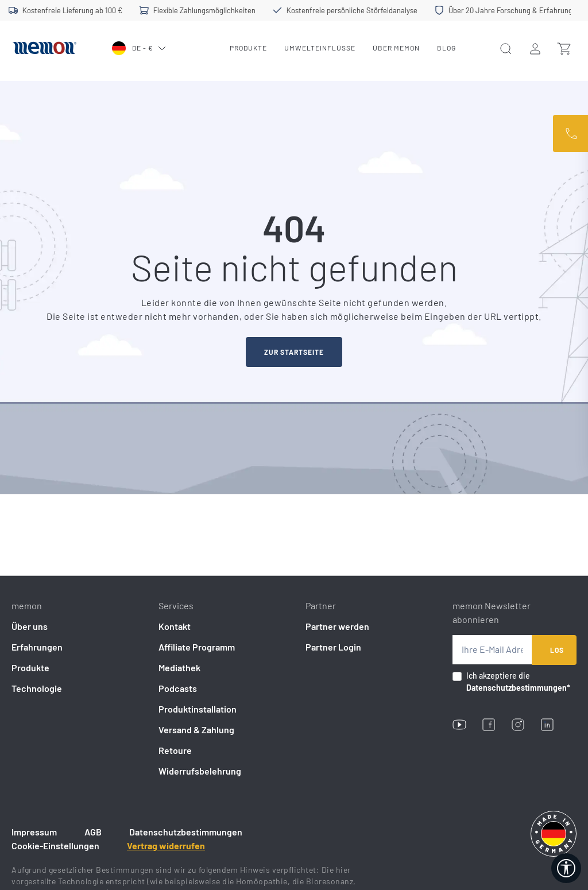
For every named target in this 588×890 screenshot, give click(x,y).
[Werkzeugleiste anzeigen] (566, 868)
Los (557, 650)
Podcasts (178, 688)
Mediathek (179, 667)
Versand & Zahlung (196, 730)
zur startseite (294, 352)
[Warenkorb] (564, 48)
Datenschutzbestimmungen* (518, 688)
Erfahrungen (37, 647)
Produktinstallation (198, 709)
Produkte (30, 667)
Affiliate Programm (197, 647)
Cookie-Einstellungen (55, 845)
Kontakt (175, 626)
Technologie (37, 688)
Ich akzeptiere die (518, 682)
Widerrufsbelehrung (200, 771)
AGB (93, 832)
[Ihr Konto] (535, 48)
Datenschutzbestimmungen (186, 832)
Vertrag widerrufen (166, 845)
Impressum (34, 832)
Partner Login (333, 647)
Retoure (175, 750)
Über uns (30, 626)
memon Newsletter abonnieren (492, 612)
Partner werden (337, 626)
